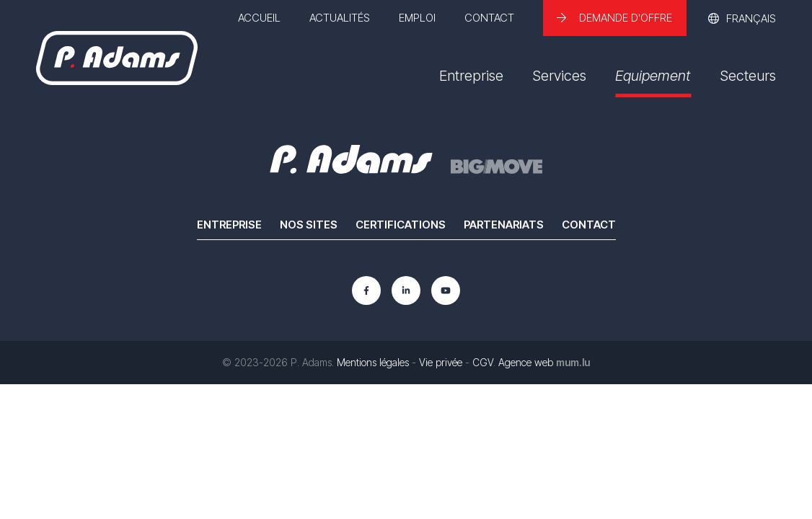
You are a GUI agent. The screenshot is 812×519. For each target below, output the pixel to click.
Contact (489, 18)
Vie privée (441, 362)
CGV (483, 362)
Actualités (340, 18)
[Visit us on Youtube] (446, 290)
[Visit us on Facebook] (366, 290)
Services (559, 76)
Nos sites (309, 225)
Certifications (401, 225)
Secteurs (748, 76)
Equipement (653, 76)
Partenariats (504, 225)
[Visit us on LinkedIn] (406, 290)
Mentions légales (373, 362)
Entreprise (471, 76)
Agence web (526, 362)
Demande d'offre (626, 18)
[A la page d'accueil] (117, 58)
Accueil (259, 18)
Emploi (417, 18)
